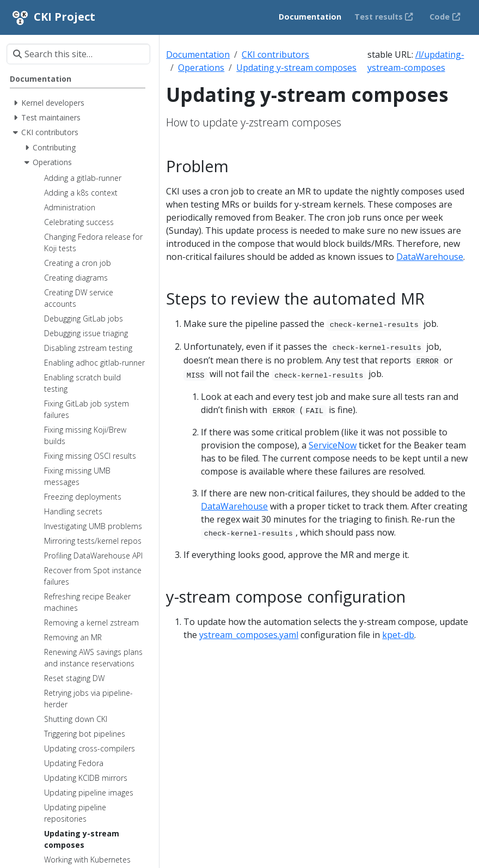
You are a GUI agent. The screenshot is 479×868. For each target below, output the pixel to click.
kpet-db (398, 635)
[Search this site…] (78, 54)
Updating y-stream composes (296, 68)
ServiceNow (333, 445)
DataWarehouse (430, 257)
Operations (201, 68)
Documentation (198, 54)
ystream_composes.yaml (249, 635)
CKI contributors (275, 54)
